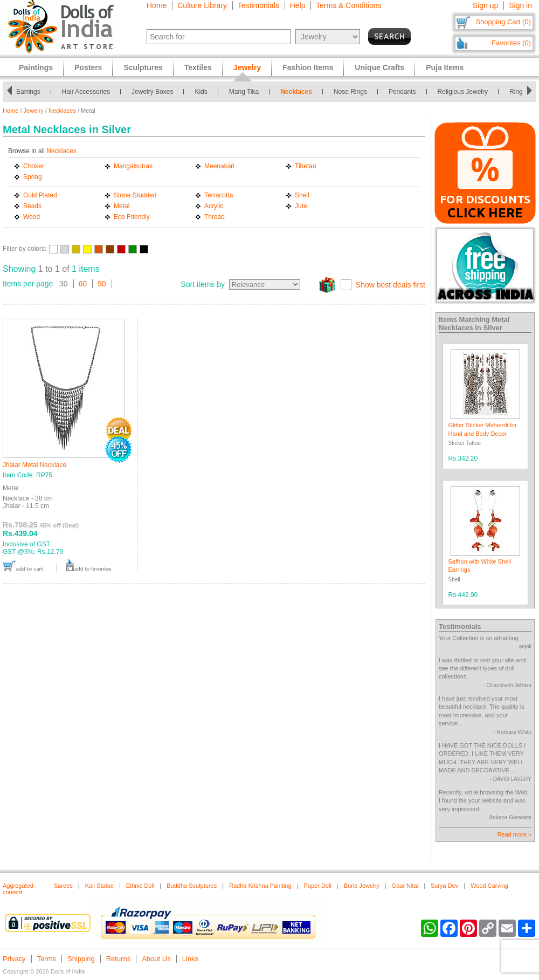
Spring (33, 177)
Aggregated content (18, 889)
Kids (204, 92)
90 (102, 284)
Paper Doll (317, 886)
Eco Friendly (132, 217)
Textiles (198, 67)
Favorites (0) (511, 43)
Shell (302, 195)
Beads (32, 206)
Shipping (81, 959)
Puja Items (445, 67)
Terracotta (219, 195)
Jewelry (34, 111)
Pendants (406, 92)
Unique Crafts (379, 67)
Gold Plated (40, 195)
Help (298, 5)
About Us (156, 959)
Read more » (514, 834)
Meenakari (219, 166)
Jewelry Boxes (156, 92)
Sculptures (143, 67)
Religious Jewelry (465, 92)
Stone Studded (135, 195)
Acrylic (214, 206)
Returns (119, 959)
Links (190, 959)
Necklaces (299, 92)
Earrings (32, 92)
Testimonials (258, 5)
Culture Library (202, 5)
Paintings (36, 67)
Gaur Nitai (405, 886)
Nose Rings (354, 92)
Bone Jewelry (362, 886)
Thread (215, 217)
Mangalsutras (133, 166)
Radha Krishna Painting (260, 886)
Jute (301, 206)
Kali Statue (99, 886)
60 (83, 284)
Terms (47, 959)
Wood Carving (489, 886)
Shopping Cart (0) (503, 22)
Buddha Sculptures (192, 886)
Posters (88, 67)
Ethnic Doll (140, 886)
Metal (122, 206)
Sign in (520, 5)
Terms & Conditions (348, 5)
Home (157, 5)
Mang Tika (247, 92)
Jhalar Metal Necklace (34, 465)
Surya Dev (444, 886)
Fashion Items (308, 67)
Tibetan (306, 166)
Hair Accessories (89, 92)
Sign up (485, 5)
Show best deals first (391, 285)
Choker (34, 166)
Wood (32, 217)
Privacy (14, 959)
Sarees (63, 886)
